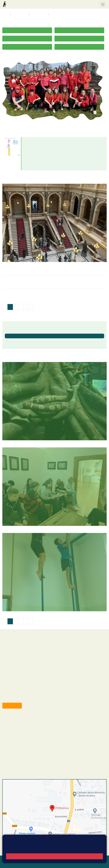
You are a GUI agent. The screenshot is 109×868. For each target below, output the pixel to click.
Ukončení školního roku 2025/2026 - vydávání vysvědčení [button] (37, 341)
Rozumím (55, 856)
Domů (5, 14)
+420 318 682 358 (15, 717)
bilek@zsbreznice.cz (36, 149)
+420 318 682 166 (25, 736)
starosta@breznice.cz (19, 698)
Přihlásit (7, 864)
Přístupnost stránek (24, 864)
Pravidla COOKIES (47, 864)
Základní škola (15, 4)
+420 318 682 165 (27, 730)
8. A (52, 14)
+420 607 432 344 (26, 733)
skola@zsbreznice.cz (20, 739)
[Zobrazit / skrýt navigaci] (103, 4)
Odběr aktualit (12, 706)
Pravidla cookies (34, 849)
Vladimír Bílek (33, 140)
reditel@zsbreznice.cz (20, 720)
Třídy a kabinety (20, 14)
